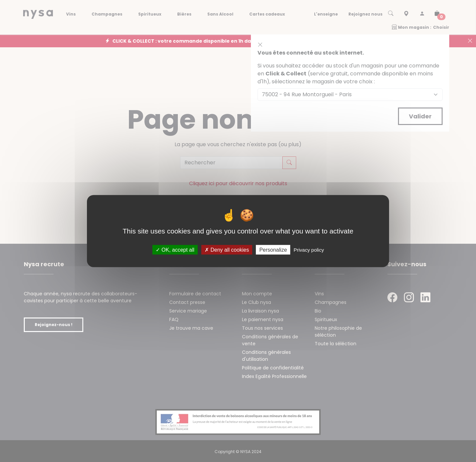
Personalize (273, 250)
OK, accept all (175, 250)
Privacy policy (309, 250)
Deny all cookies (227, 250)
